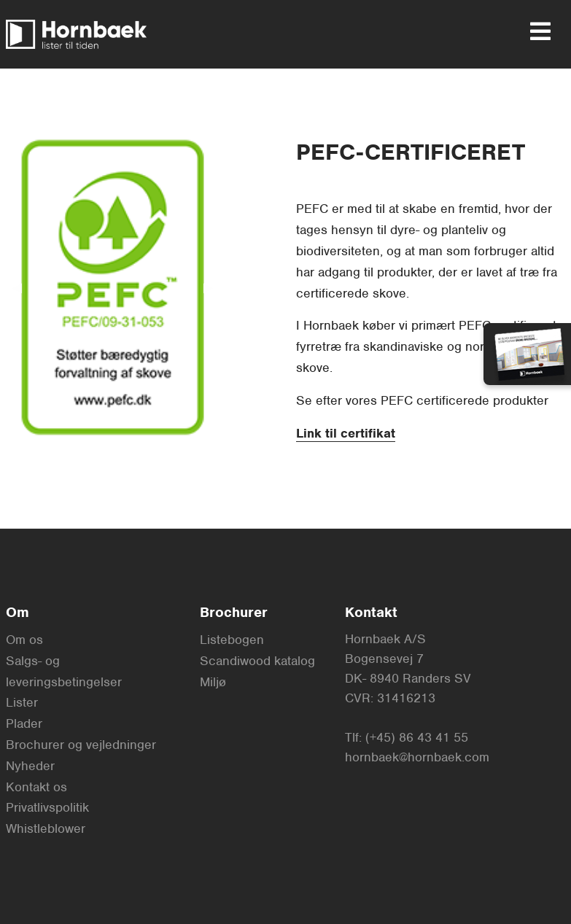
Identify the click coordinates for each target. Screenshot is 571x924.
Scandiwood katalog (257, 661)
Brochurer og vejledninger (81, 745)
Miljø (213, 682)
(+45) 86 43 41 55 (417, 737)
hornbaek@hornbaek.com (417, 757)
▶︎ (214, 286)
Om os (24, 640)
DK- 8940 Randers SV (408, 678)
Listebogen (232, 640)
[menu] (535, 31)
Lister (22, 702)
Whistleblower (46, 828)
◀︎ (23, 286)
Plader (24, 723)
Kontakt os (36, 787)
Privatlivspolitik (47, 807)
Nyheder (30, 766)
